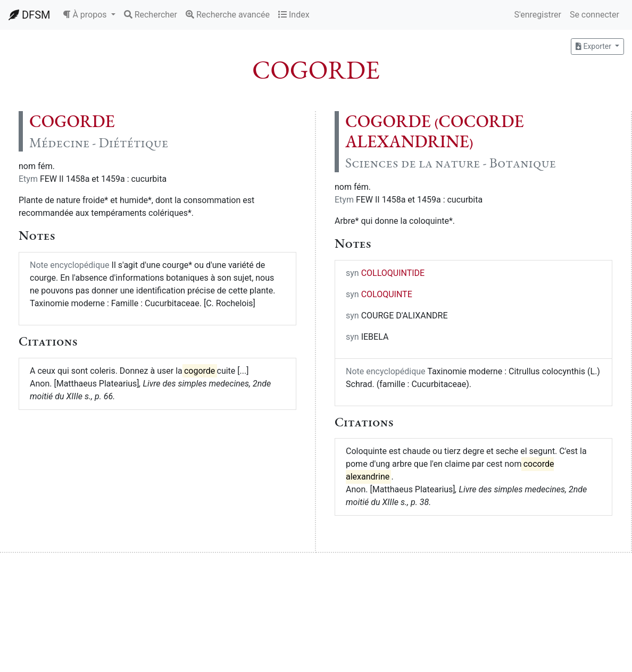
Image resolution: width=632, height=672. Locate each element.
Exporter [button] (594, 46)
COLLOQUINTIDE (393, 273)
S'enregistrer (537, 15)
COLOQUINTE (387, 294)
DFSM (29, 15)
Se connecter (594, 15)
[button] (89, 15)
